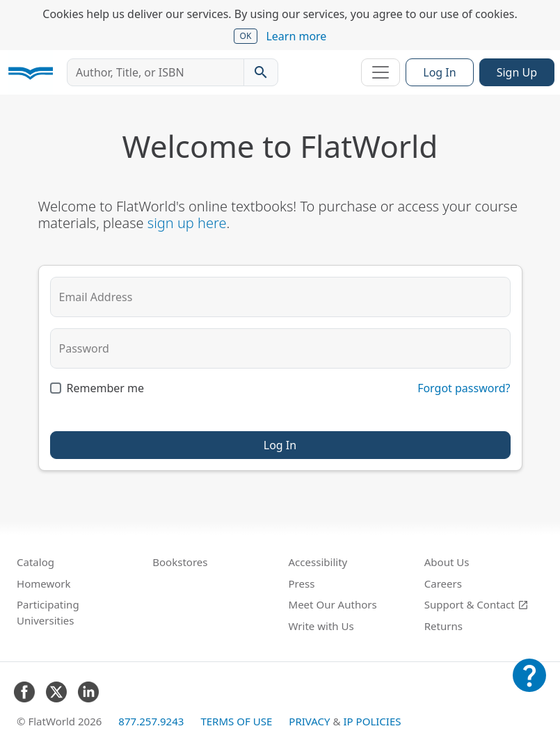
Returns (443, 626)
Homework (44, 583)
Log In (439, 72)
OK (246, 36)
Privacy (309, 721)
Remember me (106, 388)
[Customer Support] (529, 685)
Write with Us (321, 626)
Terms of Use (236, 721)
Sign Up (517, 72)
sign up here (187, 223)
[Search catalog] (261, 72)
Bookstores (180, 562)
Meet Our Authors (333, 604)
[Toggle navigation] (381, 72)
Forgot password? (464, 388)
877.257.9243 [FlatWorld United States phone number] (151, 721)
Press (302, 583)
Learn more (296, 36)
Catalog (35, 562)
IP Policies (372, 721)
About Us (447, 562)
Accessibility (318, 562)
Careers (443, 583)
